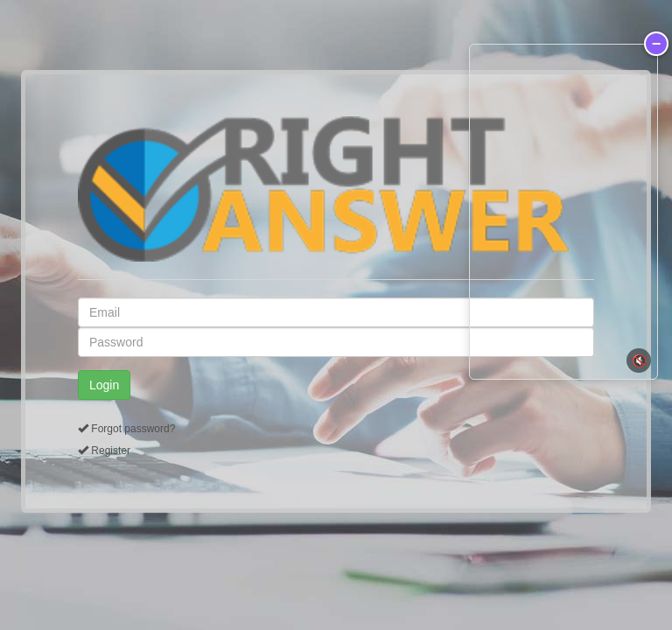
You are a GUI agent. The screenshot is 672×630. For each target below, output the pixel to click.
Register (111, 451)
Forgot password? (133, 429)
